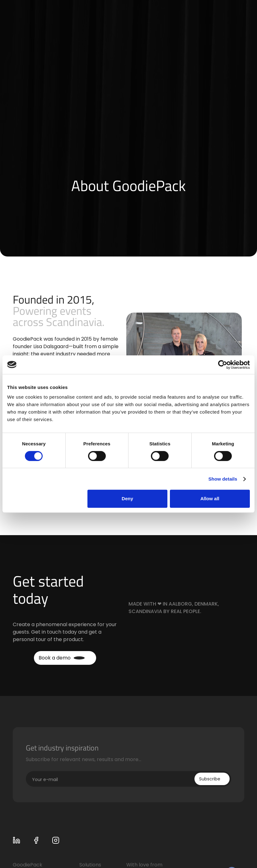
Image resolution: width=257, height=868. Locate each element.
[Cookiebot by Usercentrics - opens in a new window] (223, 365)
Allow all (210, 499)
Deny (127, 499)
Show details (223, 479)
